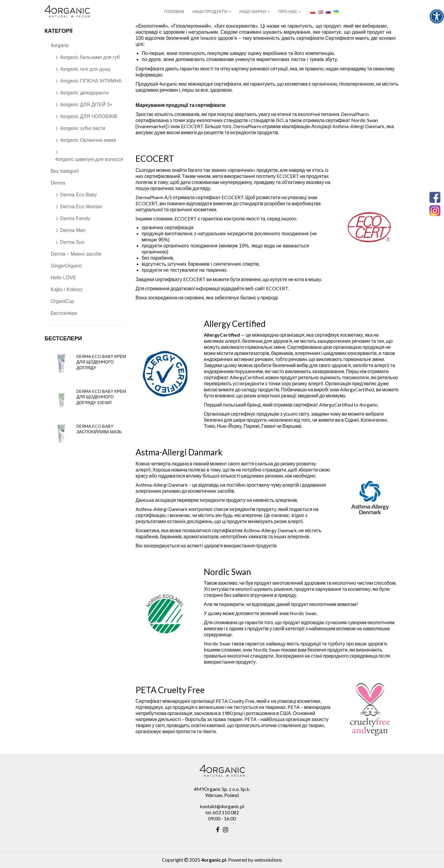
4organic (60, 45)
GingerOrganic (66, 266)
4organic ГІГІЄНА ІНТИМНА (91, 81)
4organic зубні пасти (83, 128)
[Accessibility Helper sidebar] (437, 16)
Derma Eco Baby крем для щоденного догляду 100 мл (101, 397)
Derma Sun (72, 242)
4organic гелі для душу (85, 69)
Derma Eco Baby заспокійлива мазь (99, 429)
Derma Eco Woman (81, 207)
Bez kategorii (65, 171)
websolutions (268, 860)
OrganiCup (62, 301)
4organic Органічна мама (88, 140)
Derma (58, 183)
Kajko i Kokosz (67, 289)
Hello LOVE (63, 278)
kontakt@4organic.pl (222, 806)
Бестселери (64, 313)
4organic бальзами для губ (90, 57)
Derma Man (73, 230)
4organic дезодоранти (84, 93)
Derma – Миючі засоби (76, 254)
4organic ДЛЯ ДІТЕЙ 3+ (86, 105)
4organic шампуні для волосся (89, 159)
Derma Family (75, 218)
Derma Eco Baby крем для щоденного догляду (101, 362)
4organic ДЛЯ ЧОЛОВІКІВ (89, 116)
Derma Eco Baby (78, 195)
